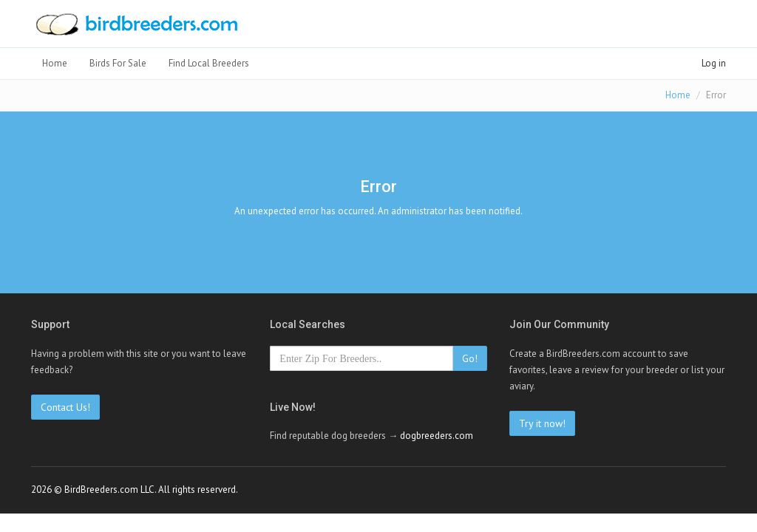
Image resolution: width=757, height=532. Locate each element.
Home (55, 63)
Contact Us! (65, 407)
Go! (470, 358)
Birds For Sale (118, 63)
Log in (714, 63)
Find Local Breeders (209, 63)
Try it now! (542, 423)
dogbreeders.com (437, 436)
